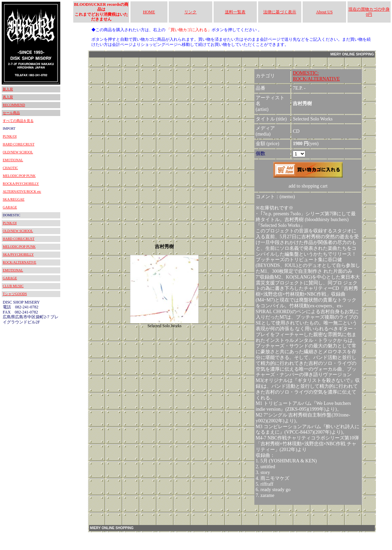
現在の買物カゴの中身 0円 (369, 12)
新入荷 (8, 89)
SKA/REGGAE (14, 199)
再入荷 (8, 97)
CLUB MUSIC (13, 286)
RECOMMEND (14, 105)
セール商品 (11, 113)
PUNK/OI (10, 136)
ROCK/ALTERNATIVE (20, 262)
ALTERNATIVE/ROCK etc (22, 191)
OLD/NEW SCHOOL (18, 152)
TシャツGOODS (15, 294)
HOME (149, 12)
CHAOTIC (10, 168)
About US (324, 12)
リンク (190, 12)
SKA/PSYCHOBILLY (18, 254)
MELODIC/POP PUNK (19, 176)
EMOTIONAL (13, 160)
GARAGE (10, 207)
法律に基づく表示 (280, 12)
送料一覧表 (235, 12)
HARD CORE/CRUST (19, 144)
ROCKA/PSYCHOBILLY (21, 184)
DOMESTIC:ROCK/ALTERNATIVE (316, 76)
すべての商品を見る (18, 121)
